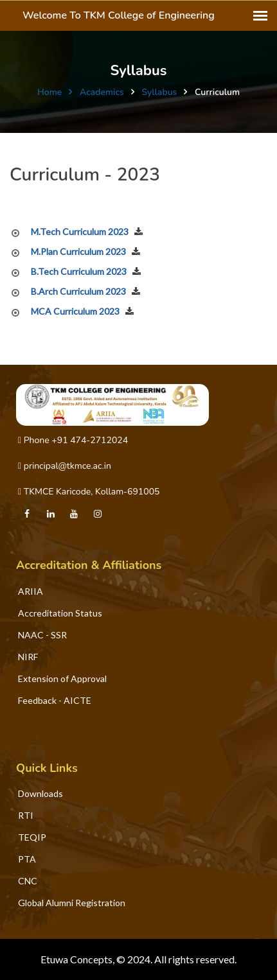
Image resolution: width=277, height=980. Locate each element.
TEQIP (32, 837)
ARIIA (31, 591)
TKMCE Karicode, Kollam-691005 (89, 492)
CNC (28, 881)
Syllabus (159, 92)
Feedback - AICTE (55, 700)
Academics (102, 92)
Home (49, 92)
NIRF (28, 657)
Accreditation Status (60, 613)
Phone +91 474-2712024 (73, 440)
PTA (27, 859)
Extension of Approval (62, 678)
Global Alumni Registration (72, 903)
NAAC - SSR (42, 635)
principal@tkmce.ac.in (65, 466)
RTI (26, 815)
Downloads (40, 793)
